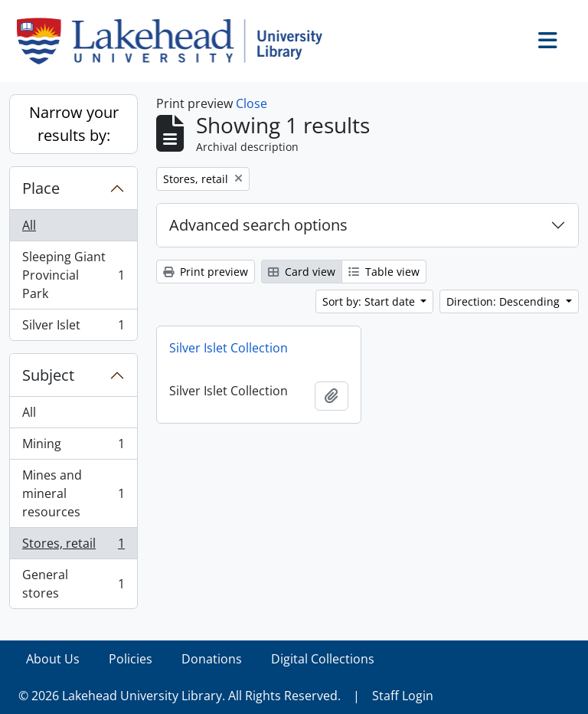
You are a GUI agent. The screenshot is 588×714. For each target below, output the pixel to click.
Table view (384, 272)
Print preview (206, 272)
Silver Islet (73, 328)
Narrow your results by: (74, 124)
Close (252, 103)
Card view (302, 272)
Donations (212, 659)
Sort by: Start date (370, 301)
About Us (53, 659)
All (29, 225)
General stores (73, 584)
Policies (131, 659)
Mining (73, 447)
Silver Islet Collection (229, 348)
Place (41, 188)
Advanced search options (258, 225)
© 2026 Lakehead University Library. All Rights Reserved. (180, 696)
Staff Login (403, 696)
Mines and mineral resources (73, 493)
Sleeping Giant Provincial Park (73, 275)
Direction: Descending (505, 301)
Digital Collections (323, 659)
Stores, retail (73, 547)
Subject (48, 375)
